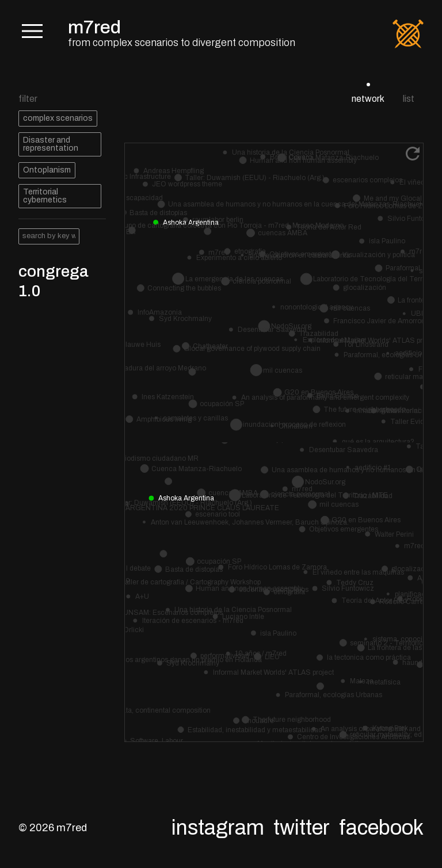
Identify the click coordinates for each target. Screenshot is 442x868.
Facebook (381, 828)
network (368, 99)
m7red (94, 27)
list (409, 99)
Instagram (218, 828)
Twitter (302, 828)
